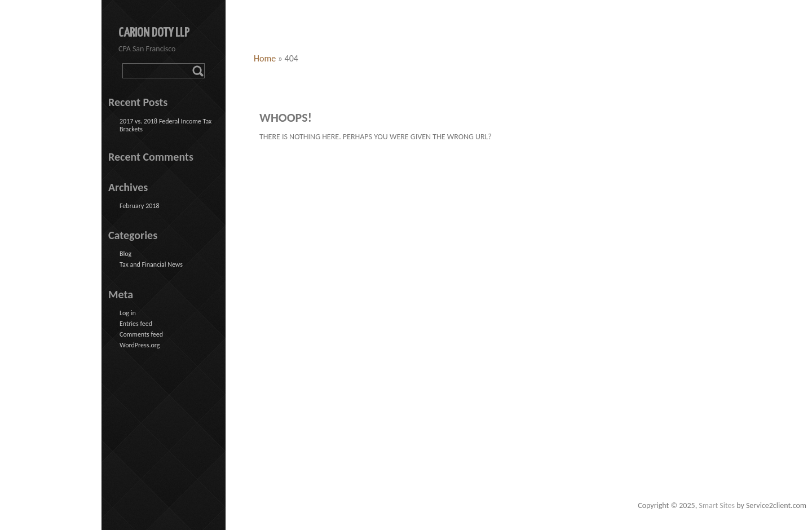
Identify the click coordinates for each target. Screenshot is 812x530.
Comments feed (141, 334)
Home (265, 58)
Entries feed (136, 324)
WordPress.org (140, 345)
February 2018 (140, 206)
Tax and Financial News (151, 264)
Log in (128, 313)
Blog (125, 254)
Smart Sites (717, 505)
